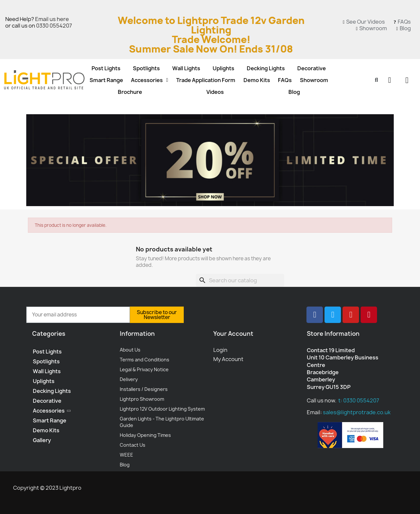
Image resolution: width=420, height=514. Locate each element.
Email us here (52, 19)
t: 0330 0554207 (359, 400)
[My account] (390, 80)
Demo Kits (257, 80)
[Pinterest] (369, 315)
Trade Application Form (206, 80)
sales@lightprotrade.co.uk (357, 412)
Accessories (149, 80)
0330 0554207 (54, 26)
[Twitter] (333, 315)
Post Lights (106, 68)
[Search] (240, 280)
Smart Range (106, 80)
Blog (294, 92)
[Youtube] (351, 315)
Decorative (312, 68)
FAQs (285, 80)
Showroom (314, 80)
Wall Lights (186, 68)
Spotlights (146, 68)
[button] (376, 80)
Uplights (223, 68)
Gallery (42, 440)
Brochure (130, 92)
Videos (215, 92)
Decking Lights (266, 68)
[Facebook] (315, 315)
